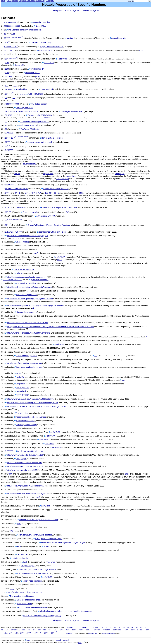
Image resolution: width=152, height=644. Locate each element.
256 (34, 630)
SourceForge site (119, 38)
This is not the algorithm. (24, 269)
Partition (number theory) (26, 425)
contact (66, 640)
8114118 (9, 207)
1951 (81, 193)
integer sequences (108, 633)
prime (60, 260)
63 (147, 336)
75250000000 (10, 22)
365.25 (17, 174)
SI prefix (47, 546)
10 (14, 38)
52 (137, 627)
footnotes (69, 633)
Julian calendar (63, 179)
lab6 (25, 562)
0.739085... (10, 133)
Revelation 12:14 (37, 69)
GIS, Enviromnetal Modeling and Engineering (42, 616)
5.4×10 (140, 630)
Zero (19, 524)
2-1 (8, 193)
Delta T (19, 273)
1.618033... (85, 627)
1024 (56, 630)
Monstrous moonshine (25, 421)
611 (7, 86)
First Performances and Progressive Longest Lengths (63, 542)
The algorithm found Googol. (22, 596)
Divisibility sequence (24, 108)
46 (132, 627)
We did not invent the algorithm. (31, 451)
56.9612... (9, 115)
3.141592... (95, 627)
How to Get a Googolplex (52, 138)
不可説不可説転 (23, 395)
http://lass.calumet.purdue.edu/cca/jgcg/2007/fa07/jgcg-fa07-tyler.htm (36, 305)
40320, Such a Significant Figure (48, 539)
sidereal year (71, 176)
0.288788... (10, 150)
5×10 (7, 42)
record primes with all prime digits (52, 232)
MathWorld (62, 59)
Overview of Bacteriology (41, 42)
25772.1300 (9, 50)
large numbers (93, 633)
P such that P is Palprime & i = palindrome (59, 207)
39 (5, 34)
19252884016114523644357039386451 (22, 111)
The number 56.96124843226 (40, 115)
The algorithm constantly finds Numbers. (25, 30)
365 (39, 630)
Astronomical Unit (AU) (46, 216)
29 (124, 627)
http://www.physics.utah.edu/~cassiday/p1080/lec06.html (30, 399)
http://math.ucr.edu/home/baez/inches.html (25, 463)
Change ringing (22, 242)
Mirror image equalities (32, 581)
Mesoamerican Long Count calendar (31, 417)
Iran (96, 356)
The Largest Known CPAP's (72, 111)
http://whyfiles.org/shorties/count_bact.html (26, 592)
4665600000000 (12, 104)
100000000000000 (12, 26)
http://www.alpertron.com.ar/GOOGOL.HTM (25, 466)
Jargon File (21, 384)
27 (6, 122)
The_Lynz (51, 562)
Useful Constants (45, 50)
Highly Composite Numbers (52, 47)
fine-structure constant (12, 280)
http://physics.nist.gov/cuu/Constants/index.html (27, 277)
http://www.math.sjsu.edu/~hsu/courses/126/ (25, 455)
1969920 (97, 630)
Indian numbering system (26, 356)
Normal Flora (41, 26)
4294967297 (117, 630)
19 (5, 54)
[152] (127, 474)
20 (6, 98)
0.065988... (71, 627)
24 (119, 627)
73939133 (106, 630)
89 (2, 630)
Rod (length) (21, 459)
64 (141, 627)
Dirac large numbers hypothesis (29, 367)
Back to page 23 (72, 10)
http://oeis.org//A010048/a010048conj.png (24, 363)
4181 (68, 630)
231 (29, 630)
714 (50, 630)
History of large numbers (26, 312)
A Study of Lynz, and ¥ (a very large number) (37, 569)
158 (24, 630)
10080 (74, 630)
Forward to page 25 (91, 10)
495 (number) (23, 554)
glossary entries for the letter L (40, 142)
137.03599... (15, 630)
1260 (7, 63)
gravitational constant (39, 280)
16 (111, 627)
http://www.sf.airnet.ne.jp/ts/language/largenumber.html (30, 299)
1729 (62, 630)
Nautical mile (21, 391)
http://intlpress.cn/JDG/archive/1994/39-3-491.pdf (27, 323)
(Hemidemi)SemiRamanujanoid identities (35, 535)
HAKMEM (20, 377)
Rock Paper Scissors (28, 125)
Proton (19, 373)
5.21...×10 (8, 633)
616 (45, 630)
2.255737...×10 (14, 232)
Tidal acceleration (24, 604)
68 (145, 627)
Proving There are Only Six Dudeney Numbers (39, 520)
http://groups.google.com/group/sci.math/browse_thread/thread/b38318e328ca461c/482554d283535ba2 (50, 327)
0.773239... (10, 451)
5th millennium (22, 413)
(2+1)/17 (36, 193)
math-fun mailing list (20, 558)
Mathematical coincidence (27, 283)
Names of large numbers (26, 295)
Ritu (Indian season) (39, 104)
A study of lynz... (22, 89)
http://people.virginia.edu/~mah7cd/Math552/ (25, 486)
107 (7, 630)
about (58, 640)
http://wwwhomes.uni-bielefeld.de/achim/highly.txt (27, 493)
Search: (131, 1)
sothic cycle (120, 174)
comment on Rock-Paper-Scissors (34, 122)
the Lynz (9, 89)
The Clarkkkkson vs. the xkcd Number (33, 573)
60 (6, 76)
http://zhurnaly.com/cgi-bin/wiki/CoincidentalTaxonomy (29, 287)
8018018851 (10, 185)
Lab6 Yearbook (47, 89)
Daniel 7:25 (49, 63)
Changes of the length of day (29, 600)
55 (33, 308)
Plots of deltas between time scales (33, 607)
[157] (37, 76)
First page (57, 10)
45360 (81, 630)
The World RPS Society (31, 129)
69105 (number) (23, 388)
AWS (28, 640)
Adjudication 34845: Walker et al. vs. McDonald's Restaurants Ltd (67, 611)
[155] (13, 34)
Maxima (70, 38)
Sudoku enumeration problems (56, 189)
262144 (89, 630)
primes (28, 193)
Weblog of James (35, 94)
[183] (141, 51)
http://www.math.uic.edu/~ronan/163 (22, 470)
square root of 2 (30, 164)
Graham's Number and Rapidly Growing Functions (49, 225)
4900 (10, 474)
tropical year (48, 174)
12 (106, 627)
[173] (15, 86)
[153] (30, 220)
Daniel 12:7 (19, 65)
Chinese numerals (30, 212)
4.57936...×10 (11, 47)
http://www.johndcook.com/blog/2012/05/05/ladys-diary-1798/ (32, 403)
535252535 (21, 207)
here (124, 380)
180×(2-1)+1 (52, 193)
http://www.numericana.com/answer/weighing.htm (27, 236)
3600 (10, 76)
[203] (36, 253)
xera (19, 546)
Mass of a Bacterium (42, 22)
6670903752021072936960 (17, 189)
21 (115, 627)
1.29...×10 (19, 633)
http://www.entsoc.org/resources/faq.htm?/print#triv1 (28, 333)
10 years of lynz (28, 566)
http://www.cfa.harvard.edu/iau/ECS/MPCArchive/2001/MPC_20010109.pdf (38, 406)
